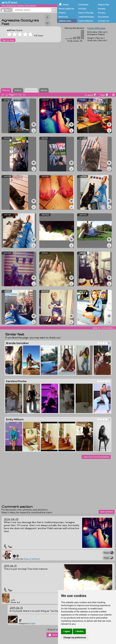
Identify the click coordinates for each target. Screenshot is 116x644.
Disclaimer (103, 17)
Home (66, 5)
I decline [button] (79, 631)
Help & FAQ (103, 5)
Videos (62, 13)
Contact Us (103, 21)
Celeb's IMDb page (96, 28)
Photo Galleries (66, 9)
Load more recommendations (96, 457)
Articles (82, 9)
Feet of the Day (86, 13)
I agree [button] (67, 631)
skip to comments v (104, 328)
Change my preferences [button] (75, 638)
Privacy (102, 13)
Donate (102, 9)
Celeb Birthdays (86, 17)
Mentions (63, 17)
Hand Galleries (86, 21)
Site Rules (83, 5)
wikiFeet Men (65, 21)
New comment (107, 512)
